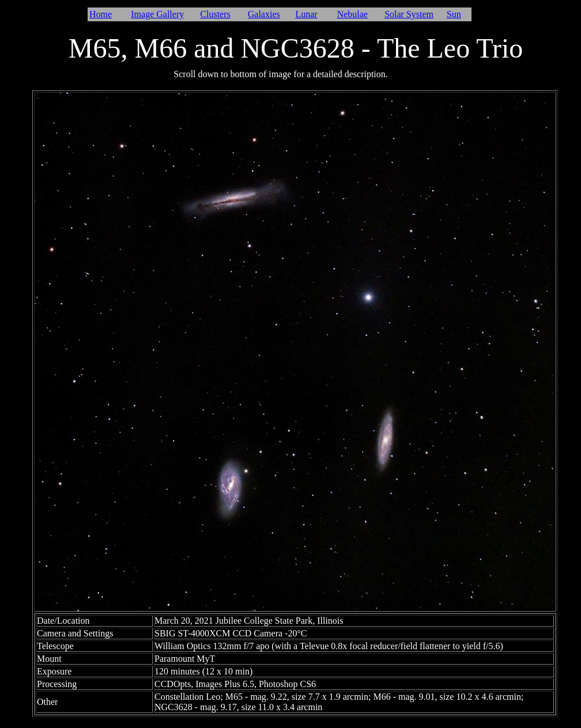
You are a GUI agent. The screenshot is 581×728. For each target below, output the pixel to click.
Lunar (306, 14)
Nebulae (352, 14)
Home (101, 14)
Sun (454, 14)
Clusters (215, 14)
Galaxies (264, 14)
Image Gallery (157, 14)
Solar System (409, 14)
